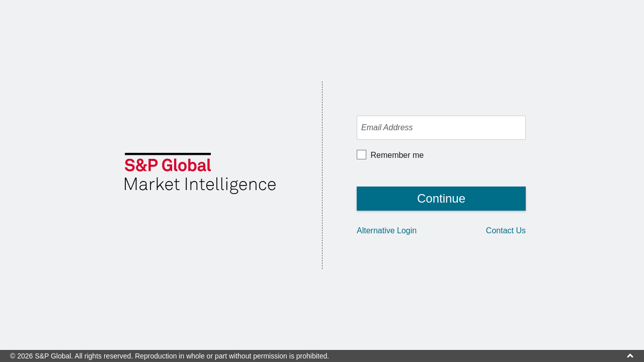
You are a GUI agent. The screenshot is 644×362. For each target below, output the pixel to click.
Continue (441, 198)
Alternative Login (387, 231)
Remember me (396, 154)
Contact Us (506, 231)
